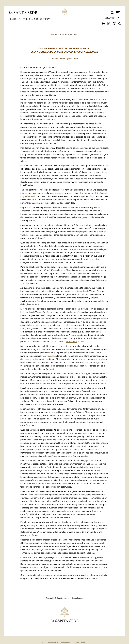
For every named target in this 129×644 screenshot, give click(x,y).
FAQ (43, 642)
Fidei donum (71, 342)
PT (77, 35)
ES (63, 35)
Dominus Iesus (49, 356)
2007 (43, 19)
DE (53, 35)
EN (58, 35)
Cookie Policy (66, 642)
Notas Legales (53, 642)
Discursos (33, 19)
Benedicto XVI (17, 19)
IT (72, 35)
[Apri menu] (118, 13)
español (111, 19)
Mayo (49, 19)
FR (68, 35)
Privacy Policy (79, 642)
